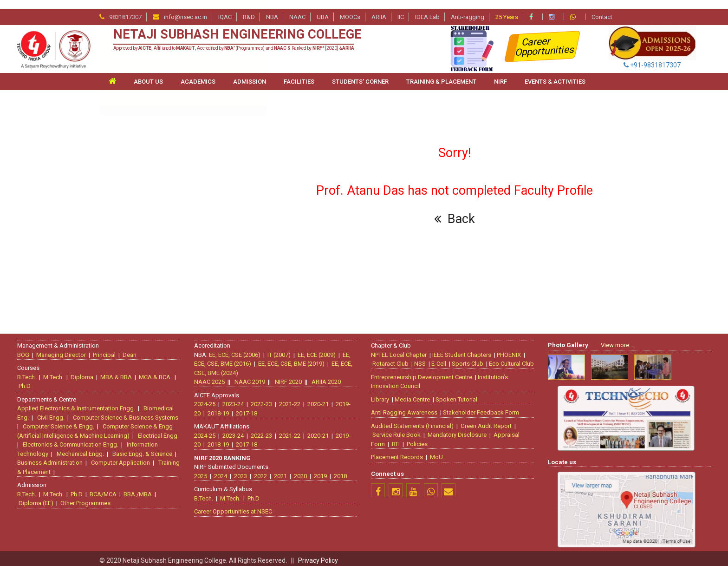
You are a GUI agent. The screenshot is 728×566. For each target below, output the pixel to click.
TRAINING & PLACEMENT (441, 73)
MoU (442, 452)
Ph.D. (31, 381)
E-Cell (444, 359)
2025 (195, 471)
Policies (423, 439)
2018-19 (213, 408)
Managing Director (67, 350)
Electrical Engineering (140, 230)
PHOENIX (514, 350)
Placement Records (403, 452)
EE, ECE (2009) (311, 350)
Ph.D (82, 489)
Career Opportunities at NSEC (227, 507)
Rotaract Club (396, 359)
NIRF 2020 (283, 377)
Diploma (88, 372)
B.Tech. (32, 372)
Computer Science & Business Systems (167, 216)
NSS (426, 359)
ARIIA (379, 8)
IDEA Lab (427, 8)
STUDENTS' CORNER (360, 73)
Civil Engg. (56, 412)
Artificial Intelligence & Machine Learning (165, 145)
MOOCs (350, 8)
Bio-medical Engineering (145, 173)
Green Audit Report (492, 421)
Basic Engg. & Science (148, 449)
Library (386, 394)
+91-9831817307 (652, 56)
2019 (315, 471)
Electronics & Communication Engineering (170, 244)
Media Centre (418, 394)
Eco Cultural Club (517, 359)
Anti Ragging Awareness (410, 408)
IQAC (225, 8)
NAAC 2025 (204, 377)
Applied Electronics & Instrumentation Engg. (82, 404)
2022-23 (256, 399)
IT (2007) (273, 350)
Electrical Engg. (164, 431)
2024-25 (199, 399)
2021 (275, 471)
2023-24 (227, 399)
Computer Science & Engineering (157, 202)
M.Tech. (59, 372)
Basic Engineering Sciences (149, 159)
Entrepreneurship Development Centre (427, 372)
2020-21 (312, 399)
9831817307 (125, 8)
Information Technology (144, 259)
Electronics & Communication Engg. (76, 440)
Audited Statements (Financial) (418, 421)
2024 (215, 471)
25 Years (507, 8)
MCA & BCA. (161, 372)
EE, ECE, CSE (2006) (229, 350)
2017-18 (241, 408)
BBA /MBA (143, 489)
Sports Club (473, 359)
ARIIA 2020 (321, 377)
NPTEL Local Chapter (404, 350)
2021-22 (284, 399)
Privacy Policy (318, 552)
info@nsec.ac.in (185, 8)
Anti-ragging (468, 8)
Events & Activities (555, 73)
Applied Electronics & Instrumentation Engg (169, 131)
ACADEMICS (198, 73)
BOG (29, 350)
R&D (249, 8)
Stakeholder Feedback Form (487, 408)
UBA (323, 8)
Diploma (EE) (42, 498)
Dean (135, 350)
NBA (272, 8)
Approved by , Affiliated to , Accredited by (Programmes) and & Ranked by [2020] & (234, 40)
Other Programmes (91, 498)
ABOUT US (148, 73)
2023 (235, 471)
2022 (255, 471)
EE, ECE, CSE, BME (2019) (286, 359)
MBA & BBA (122, 372)
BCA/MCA (109, 489)
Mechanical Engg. (86, 449)
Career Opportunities (545, 38)
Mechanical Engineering (144, 273)
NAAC (297, 8)
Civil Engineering (133, 188)
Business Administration (55, 458)
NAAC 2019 (244, 377)
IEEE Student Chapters (467, 350)
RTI (401, 439)
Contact (602, 8)
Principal (110, 350)
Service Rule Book (402, 430)
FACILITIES (299, 73)
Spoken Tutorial (462, 394)
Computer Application (126, 458)
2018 (335, 471)
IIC (401, 8)
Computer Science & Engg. (64, 422)
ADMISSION (250, 73)
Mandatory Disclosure (463, 430)
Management (129, 287)
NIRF (500, 73)
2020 (295, 471)
